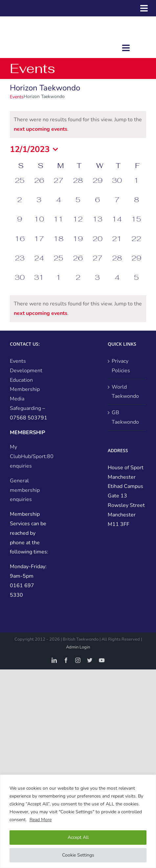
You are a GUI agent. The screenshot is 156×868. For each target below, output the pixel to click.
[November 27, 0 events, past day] (59, 185)
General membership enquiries (25, 490)
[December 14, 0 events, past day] (117, 224)
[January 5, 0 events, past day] (136, 282)
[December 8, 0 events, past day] (136, 205)
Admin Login (78, 647)
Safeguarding (25, 408)
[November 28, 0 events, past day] (78, 185)
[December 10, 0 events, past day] (39, 224)
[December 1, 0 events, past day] (136, 185)
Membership (25, 389)
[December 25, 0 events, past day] (59, 263)
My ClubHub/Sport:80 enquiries (32, 456)
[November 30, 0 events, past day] (117, 185)
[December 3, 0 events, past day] (39, 205)
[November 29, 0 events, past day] (97, 185)
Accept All (78, 837)
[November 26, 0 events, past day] (39, 185)
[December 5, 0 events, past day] (78, 205)
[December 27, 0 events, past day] (97, 263)
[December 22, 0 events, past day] (136, 244)
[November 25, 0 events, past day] (20, 185)
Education (21, 380)
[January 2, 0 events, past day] (78, 282)
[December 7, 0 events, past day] (117, 205)
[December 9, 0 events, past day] (20, 224)
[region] (78, 821)
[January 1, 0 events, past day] (59, 282)
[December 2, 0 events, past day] (20, 205)
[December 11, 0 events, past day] (59, 224)
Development (26, 371)
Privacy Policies (121, 366)
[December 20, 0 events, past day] (97, 244)
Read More (41, 820)
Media (17, 399)
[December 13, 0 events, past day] (97, 224)
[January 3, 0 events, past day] (97, 282)
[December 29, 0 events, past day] (136, 263)
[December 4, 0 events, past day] (59, 205)
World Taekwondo (125, 392)
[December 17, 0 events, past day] (39, 244)
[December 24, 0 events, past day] (39, 263)
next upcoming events (41, 129)
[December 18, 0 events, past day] (59, 244)
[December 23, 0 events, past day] (20, 263)
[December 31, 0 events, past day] (39, 282)
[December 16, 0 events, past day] (20, 244)
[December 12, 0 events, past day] (78, 224)
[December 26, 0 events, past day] (78, 263)
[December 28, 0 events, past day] (117, 263)
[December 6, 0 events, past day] (97, 205)
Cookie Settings (78, 855)
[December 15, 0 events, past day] (136, 224)
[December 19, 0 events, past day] (78, 244)
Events (17, 97)
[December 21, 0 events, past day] (117, 244)
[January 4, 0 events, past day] (117, 282)
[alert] (78, 125)
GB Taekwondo (125, 417)
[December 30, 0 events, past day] (20, 282)
